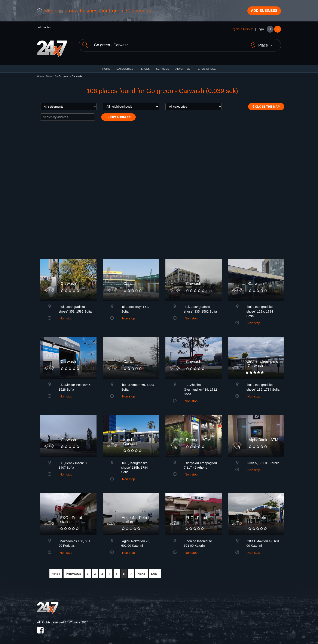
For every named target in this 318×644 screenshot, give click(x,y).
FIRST (56, 571)
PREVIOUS (73, 571)
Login (261, 30)
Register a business (242, 30)
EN (278, 30)
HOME (106, 66)
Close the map (266, 104)
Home (40, 74)
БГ (270, 30)
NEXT (141, 571)
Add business (262, 11)
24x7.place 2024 (77, 620)
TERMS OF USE (206, 66)
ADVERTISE (183, 66)
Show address (118, 115)
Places (145, 66)
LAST (155, 571)
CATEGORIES (125, 66)
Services (162, 66)
